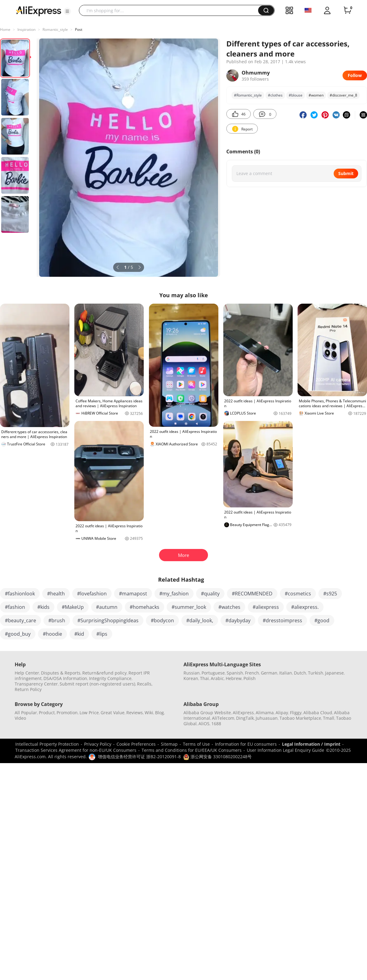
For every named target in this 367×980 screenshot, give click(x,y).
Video (20, 718)
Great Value (113, 713)
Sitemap (169, 744)
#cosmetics (298, 594)
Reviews (135, 713)
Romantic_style (55, 29)
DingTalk (245, 718)
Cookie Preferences (136, 744)
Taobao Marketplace (300, 718)
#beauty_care (20, 620)
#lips (102, 634)
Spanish (235, 673)
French (252, 673)
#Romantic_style (248, 95)
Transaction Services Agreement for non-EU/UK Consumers (76, 750)
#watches (229, 607)
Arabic (217, 678)
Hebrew (234, 678)
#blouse (296, 95)
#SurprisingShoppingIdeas (108, 620)
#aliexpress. (305, 607)
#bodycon (162, 620)
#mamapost (133, 594)
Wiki (149, 713)
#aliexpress (266, 607)
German (269, 673)
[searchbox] (171, 10)
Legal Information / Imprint (311, 744)
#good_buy (18, 634)
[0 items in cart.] (347, 10)
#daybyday (238, 620)
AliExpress (243, 713)
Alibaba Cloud (318, 713)
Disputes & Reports (61, 673)
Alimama (265, 713)
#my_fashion (174, 594)
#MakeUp (73, 607)
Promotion (67, 713)
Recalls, (145, 684)
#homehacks (145, 607)
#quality (210, 594)
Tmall (329, 718)
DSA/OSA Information (65, 678)
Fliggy (296, 713)
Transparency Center (36, 684)
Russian (192, 673)
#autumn (107, 607)
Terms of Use (196, 744)
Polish (250, 678)
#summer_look (189, 607)
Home (5, 29)
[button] (67, 11)
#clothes (275, 95)
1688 (216, 724)
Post (79, 29)
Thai (204, 678)
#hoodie (52, 634)
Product (47, 713)
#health (56, 594)
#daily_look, (200, 620)
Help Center (27, 673)
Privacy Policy (98, 744)
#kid (79, 634)
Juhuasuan (267, 718)
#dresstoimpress (282, 620)
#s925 (330, 594)
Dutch (300, 673)
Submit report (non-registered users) (97, 684)
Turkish (316, 673)
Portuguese (213, 673)
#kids (43, 607)
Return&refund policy (104, 673)
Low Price (89, 713)
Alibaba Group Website (207, 713)
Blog (159, 713)
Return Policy (28, 689)
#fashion (15, 607)
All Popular (26, 713)
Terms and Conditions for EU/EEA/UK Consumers (192, 750)
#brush (57, 620)
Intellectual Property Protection (47, 744)
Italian (286, 673)
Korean (191, 678)
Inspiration (26, 29)
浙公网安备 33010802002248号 (217, 757)
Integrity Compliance (110, 678)
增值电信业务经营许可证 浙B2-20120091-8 (139, 757)
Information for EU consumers (246, 744)
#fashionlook (20, 594)
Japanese (334, 673)
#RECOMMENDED (252, 594)
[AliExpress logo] (39, 11)
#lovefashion (92, 594)
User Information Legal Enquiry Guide (285, 750)
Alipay (282, 713)
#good (322, 620)
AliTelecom (223, 718)
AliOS (204, 724)
